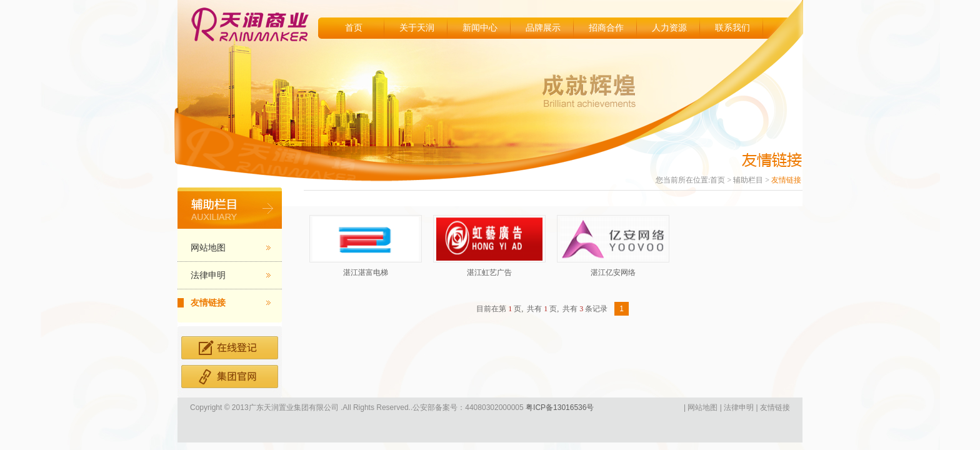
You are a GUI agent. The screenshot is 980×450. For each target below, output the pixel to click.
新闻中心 (480, 28)
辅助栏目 (748, 180)
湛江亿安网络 (613, 272)
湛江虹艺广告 (489, 272)
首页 (354, 28)
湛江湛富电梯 (366, 272)
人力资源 (669, 28)
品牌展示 (543, 28)
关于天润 (417, 28)
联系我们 (732, 28)
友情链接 (208, 303)
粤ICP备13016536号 (559, 407)
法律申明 (208, 275)
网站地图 (208, 248)
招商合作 (606, 28)
